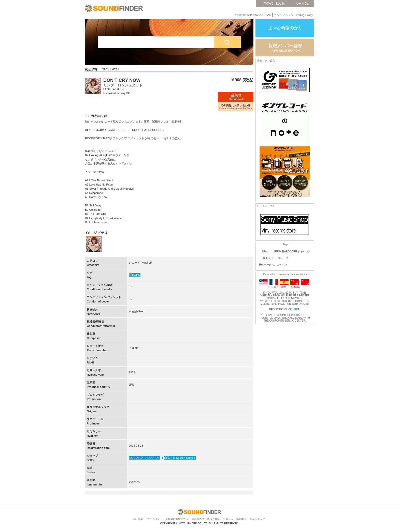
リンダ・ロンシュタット (123, 85)
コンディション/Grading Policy (293, 15)
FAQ (268, 15)
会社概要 (138, 519)
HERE (296, 309)
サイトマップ (257, 519)
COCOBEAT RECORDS (144, 458)
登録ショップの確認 (235, 519)
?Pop (265, 252)
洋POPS (135, 275)
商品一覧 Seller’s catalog (180, 458)
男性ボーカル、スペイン (273, 265)
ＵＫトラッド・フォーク (274, 258)
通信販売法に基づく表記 (206, 519)
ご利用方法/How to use (248, 15)
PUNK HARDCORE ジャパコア (292, 252)
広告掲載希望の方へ (177, 519)
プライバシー (154, 519)
